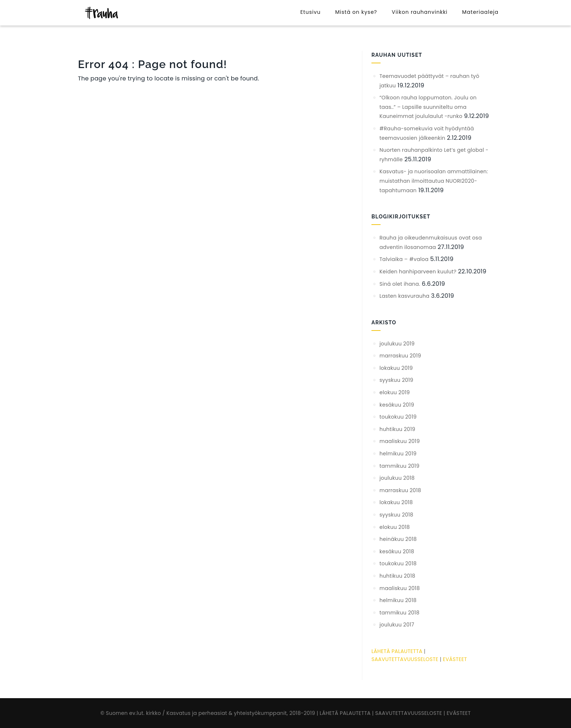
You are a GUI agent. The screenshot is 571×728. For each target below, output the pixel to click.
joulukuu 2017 (397, 625)
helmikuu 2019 (398, 454)
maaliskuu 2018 (400, 588)
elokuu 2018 (395, 527)
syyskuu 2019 (396, 380)
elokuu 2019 (395, 392)
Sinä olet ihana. (400, 284)
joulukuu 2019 (397, 344)
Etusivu (311, 12)
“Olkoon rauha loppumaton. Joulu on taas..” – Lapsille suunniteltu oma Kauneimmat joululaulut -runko (428, 107)
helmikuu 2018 (398, 600)
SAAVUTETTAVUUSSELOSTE (405, 659)
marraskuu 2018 (400, 490)
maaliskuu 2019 (400, 441)
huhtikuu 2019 (397, 429)
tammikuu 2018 (399, 613)
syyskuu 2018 (396, 515)
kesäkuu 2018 (397, 551)
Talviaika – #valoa (404, 259)
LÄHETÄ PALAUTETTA (397, 651)
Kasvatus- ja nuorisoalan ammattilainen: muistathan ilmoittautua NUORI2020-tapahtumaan (434, 181)
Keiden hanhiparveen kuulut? (418, 272)
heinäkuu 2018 (398, 539)
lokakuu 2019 (396, 368)
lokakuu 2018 (396, 502)
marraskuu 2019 (400, 356)
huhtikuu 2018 (397, 576)
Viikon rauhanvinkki (420, 12)
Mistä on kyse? (356, 12)
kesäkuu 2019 (397, 405)
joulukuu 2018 (397, 478)
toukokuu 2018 (398, 563)
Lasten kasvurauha (404, 296)
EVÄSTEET (455, 659)
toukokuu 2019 (398, 417)
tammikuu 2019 (399, 466)
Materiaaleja (480, 12)
